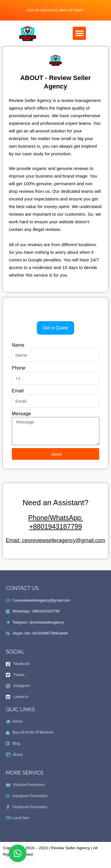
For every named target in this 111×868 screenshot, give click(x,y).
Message (21, 414)
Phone (19, 368)
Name (18, 345)
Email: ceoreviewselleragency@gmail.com (55, 540)
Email (18, 391)
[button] (79, 33)
